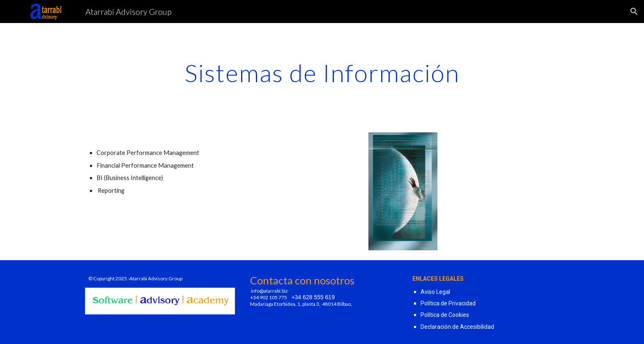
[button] (634, 12)
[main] (322, 73)
